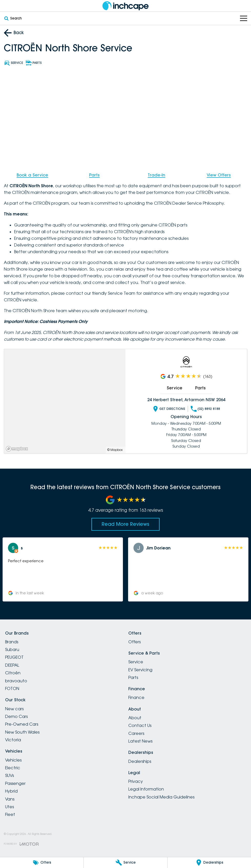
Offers (134, 642)
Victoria (13, 740)
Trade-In (156, 175)
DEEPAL (12, 665)
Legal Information (146, 789)
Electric (13, 768)
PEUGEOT (14, 657)
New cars (14, 709)
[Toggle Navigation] (244, 18)
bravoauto (16, 681)
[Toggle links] (21, 844)
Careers (136, 733)
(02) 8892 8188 (205, 409)
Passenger (15, 783)
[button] (63, 569)
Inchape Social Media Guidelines (161, 797)
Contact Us (140, 725)
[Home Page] (126, 6)
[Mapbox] (18, 448)
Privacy (136, 781)
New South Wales (22, 732)
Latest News (140, 741)
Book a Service (32, 175)
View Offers (219, 175)
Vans (10, 799)
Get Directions (169, 409)
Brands (12, 642)
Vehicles (13, 760)
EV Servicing (140, 670)
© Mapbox (115, 450)
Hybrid (11, 791)
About (135, 718)
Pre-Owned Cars (22, 724)
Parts (94, 175)
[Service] (126, 863)
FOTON (12, 688)
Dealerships (140, 761)
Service (175, 388)
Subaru (12, 649)
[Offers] (42, 863)
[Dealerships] (209, 863)
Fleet (10, 814)
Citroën (13, 673)
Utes (9, 807)
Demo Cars (16, 716)
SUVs (9, 775)
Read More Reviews (126, 524)
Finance (136, 697)
